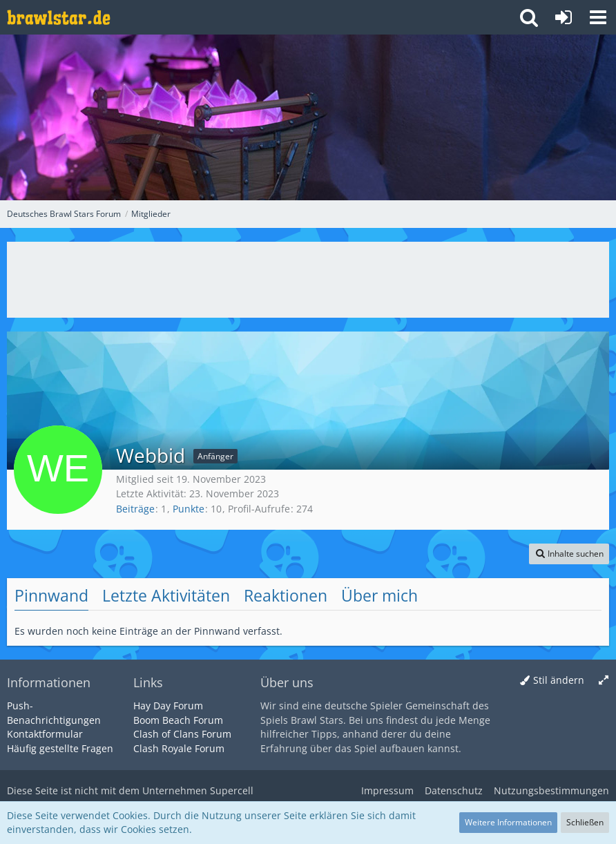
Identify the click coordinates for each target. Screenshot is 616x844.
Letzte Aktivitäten (166, 595)
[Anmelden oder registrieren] (564, 17)
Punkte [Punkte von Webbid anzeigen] (189, 509)
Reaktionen (286, 595)
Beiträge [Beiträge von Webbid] (135, 509)
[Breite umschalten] (604, 681)
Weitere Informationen (508, 822)
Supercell (232, 790)
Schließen (585, 822)
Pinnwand (51, 595)
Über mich (379, 595)
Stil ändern (559, 680)
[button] (598, 17)
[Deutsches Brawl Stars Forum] (59, 17)
